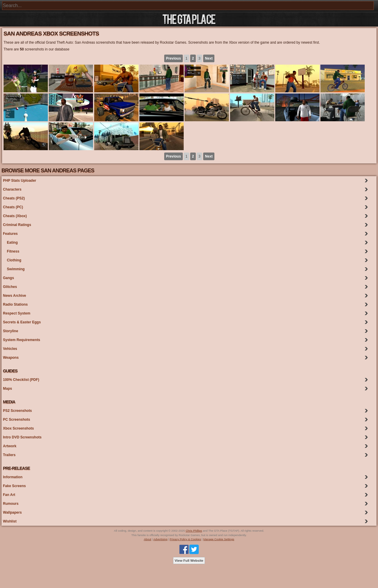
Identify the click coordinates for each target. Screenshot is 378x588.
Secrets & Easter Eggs (22, 322)
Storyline (10, 331)
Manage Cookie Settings (219, 539)
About (148, 539)
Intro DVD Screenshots (22, 437)
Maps (8, 389)
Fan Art (9, 495)
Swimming (14, 269)
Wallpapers (12, 512)
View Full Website (189, 561)
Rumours (11, 504)
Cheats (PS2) (14, 198)
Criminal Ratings (17, 225)
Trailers (9, 455)
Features (10, 234)
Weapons (11, 358)
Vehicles (10, 349)
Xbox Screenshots (18, 428)
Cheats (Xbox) (15, 216)
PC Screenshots (17, 420)
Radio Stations (15, 304)
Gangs (8, 278)
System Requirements (22, 340)
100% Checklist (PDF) (21, 380)
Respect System (17, 313)
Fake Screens (14, 486)
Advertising (160, 539)
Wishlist (10, 521)
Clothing (12, 260)
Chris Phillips (194, 531)
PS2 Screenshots (17, 411)
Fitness (11, 251)
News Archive (14, 296)
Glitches (10, 287)
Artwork (10, 446)
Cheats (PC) (13, 207)
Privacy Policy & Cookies (185, 539)
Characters (12, 189)
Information (13, 477)
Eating (10, 243)
